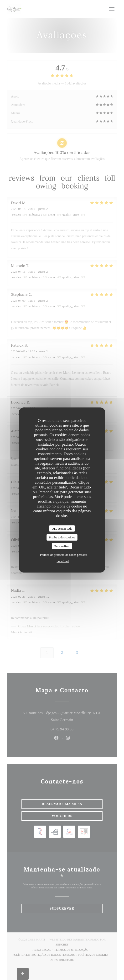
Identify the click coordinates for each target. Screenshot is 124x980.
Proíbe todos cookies (62, 537)
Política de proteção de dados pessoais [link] (64, 555)
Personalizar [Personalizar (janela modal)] (62, 546)
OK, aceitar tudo (62, 528)
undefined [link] (63, 561)
